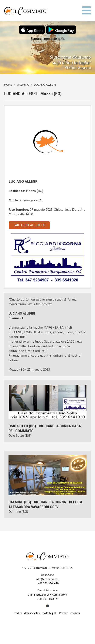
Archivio (23, 85)
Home (8, 85)
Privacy (63, 613)
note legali (50, 613)
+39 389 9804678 (47, 583)
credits (17, 613)
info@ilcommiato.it (48, 579)
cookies (75, 613)
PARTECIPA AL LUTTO (29, 225)
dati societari (32, 613)
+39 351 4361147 (47, 599)
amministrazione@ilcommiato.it (48, 595)
